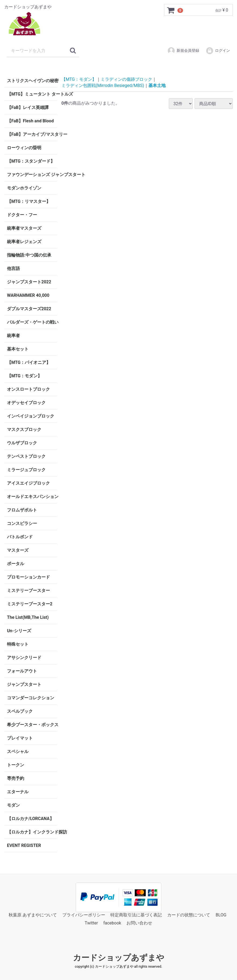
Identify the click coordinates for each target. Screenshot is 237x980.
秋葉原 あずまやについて (33, 915)
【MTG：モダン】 (24, 376)
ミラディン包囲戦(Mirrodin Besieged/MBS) (103, 85)
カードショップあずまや (119, 958)
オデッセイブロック (26, 403)
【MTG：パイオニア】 (29, 362)
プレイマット (20, 738)
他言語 (13, 268)
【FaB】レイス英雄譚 (28, 107)
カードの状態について (189, 915)
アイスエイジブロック (28, 483)
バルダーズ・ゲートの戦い (32, 322)
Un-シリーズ (19, 631)
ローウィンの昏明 (24, 148)
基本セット (18, 349)
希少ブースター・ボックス (32, 725)
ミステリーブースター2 (30, 604)
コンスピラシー (22, 523)
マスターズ (18, 550)
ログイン (218, 51)
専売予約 (16, 778)
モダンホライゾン (24, 188)
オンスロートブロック (28, 389)
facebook (112, 923)
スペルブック (20, 711)
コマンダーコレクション (31, 698)
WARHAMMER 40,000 (28, 295)
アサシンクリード (24, 658)
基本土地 (157, 85)
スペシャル (18, 752)
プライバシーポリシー (84, 915)
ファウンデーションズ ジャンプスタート (32, 175)
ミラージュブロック (26, 470)
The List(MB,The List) (28, 617)
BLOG (221, 915)
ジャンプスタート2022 (29, 282)
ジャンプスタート (24, 684)
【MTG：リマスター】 (29, 201)
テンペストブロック (26, 456)
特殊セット (18, 644)
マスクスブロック (24, 429)
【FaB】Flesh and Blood (30, 121)
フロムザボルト (22, 510)
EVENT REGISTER (24, 845)
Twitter (91, 923)
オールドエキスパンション (32, 497)
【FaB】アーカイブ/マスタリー (32, 134)
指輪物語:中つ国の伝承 (29, 255)
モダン (13, 805)
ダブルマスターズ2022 (29, 309)
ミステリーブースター (28, 590)
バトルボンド (20, 537)
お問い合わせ (139, 923)
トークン (16, 765)
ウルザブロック (22, 443)
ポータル (16, 564)
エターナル (18, 792)
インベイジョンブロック (31, 416)
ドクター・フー (22, 215)
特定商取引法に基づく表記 (136, 915)
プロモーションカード (28, 577)
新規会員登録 (183, 51)
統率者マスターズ (24, 228)
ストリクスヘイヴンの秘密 (32, 81)
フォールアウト (22, 671)
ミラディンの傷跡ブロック (126, 79)
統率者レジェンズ (24, 242)
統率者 (13, 336)
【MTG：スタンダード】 (31, 161)
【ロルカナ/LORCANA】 (30, 819)
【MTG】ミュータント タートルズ (32, 94)
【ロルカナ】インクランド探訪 (32, 832)
